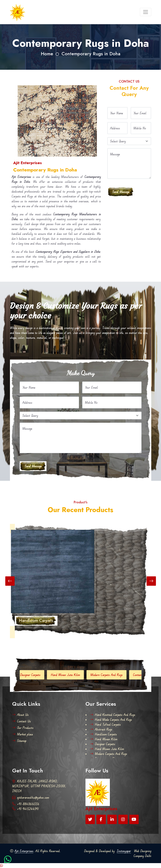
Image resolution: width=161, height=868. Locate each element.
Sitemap (19, 741)
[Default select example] (129, 141)
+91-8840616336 (26, 804)
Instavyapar (124, 851)
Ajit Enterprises (24, 851)
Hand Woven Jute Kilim (70, 675)
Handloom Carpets (103, 734)
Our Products (23, 728)
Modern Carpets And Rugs (112, 675)
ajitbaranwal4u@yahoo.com (31, 797)
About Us (20, 715)
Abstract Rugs (101, 729)
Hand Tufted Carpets (105, 724)
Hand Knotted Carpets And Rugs (113, 715)
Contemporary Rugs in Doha (91, 54)
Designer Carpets (35, 675)
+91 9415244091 (25, 809)
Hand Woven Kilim (104, 739)
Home (47, 54)
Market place (23, 734)
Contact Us (22, 721)
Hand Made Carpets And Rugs (111, 720)
